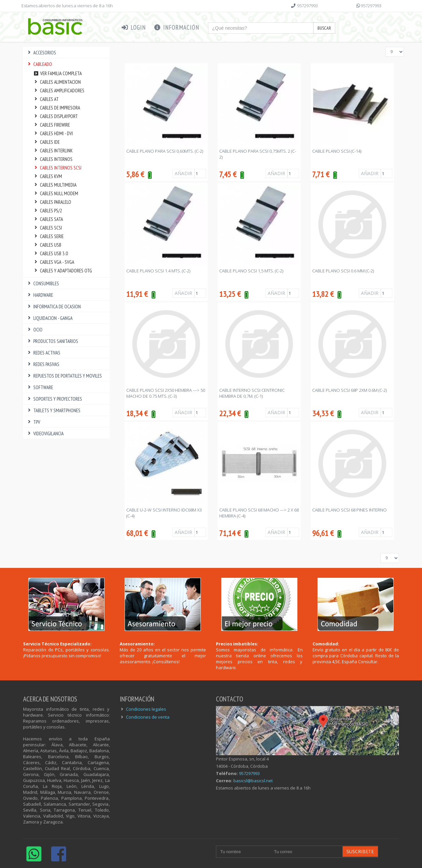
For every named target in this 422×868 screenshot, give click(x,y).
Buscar (324, 28)
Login (133, 27)
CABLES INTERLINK (53, 151)
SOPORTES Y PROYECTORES (54, 399)
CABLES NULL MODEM (56, 193)
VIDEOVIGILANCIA (45, 434)
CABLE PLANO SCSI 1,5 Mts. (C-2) (251, 271)
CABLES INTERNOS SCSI (57, 168)
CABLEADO (39, 64)
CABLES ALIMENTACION (57, 82)
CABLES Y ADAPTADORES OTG (62, 271)
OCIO (34, 330)
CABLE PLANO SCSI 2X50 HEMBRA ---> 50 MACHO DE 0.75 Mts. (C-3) (166, 393)
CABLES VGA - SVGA (54, 262)
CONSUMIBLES (43, 283)
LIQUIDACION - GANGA (49, 318)
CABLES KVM (47, 176)
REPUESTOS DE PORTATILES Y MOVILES (64, 376)
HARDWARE (40, 295)
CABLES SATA (48, 219)
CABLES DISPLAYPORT (55, 116)
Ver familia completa (57, 73)
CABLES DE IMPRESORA (57, 108)
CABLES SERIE (48, 236)
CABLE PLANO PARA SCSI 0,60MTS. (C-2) (165, 151)
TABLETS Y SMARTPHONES (53, 410)
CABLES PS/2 (47, 211)
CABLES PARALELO (52, 202)
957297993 (307, 6)
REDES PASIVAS (43, 364)
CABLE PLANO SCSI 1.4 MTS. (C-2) (158, 271)
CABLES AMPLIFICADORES (59, 91)
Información (176, 27)
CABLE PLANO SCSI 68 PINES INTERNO (349, 510)
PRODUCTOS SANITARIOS (52, 341)
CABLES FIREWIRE (51, 125)
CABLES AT (46, 99)
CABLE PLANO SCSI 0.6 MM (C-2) (343, 271)
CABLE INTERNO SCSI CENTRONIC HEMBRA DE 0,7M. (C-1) (252, 393)
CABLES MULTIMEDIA (55, 185)
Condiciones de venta (148, 717)
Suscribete (360, 851)
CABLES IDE (46, 142)
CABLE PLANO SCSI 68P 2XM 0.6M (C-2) (349, 390)
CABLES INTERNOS (53, 159)
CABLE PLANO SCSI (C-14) (337, 151)
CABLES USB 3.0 (50, 253)
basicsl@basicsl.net (253, 781)
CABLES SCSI (47, 228)
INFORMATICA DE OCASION (54, 307)
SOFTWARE (40, 387)
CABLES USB (47, 245)
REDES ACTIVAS (43, 353)
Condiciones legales (146, 709)
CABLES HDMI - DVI (53, 133)
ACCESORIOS (41, 53)
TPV (33, 422)
